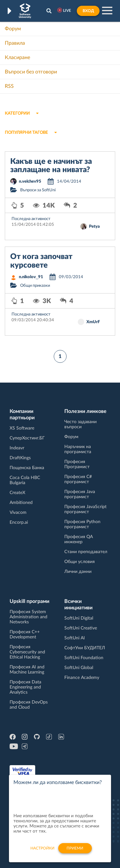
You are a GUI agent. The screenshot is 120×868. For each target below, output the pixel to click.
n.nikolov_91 (31, 277)
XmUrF (93, 322)
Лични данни (78, 572)
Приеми (75, 852)
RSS (9, 86)
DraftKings (20, 458)
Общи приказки (35, 286)
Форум (13, 29)
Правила (15, 43)
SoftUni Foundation (84, 658)
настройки (42, 852)
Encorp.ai (19, 522)
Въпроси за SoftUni (38, 190)
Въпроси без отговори (31, 72)
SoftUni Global (79, 668)
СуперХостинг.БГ (27, 438)
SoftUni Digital (79, 618)
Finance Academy (82, 678)
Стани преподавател (86, 552)
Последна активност (31, 219)
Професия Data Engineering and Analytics (25, 687)
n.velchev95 (30, 182)
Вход (88, 11)
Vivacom (18, 513)
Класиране (17, 57)
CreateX (17, 493)
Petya (94, 227)
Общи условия (80, 562)
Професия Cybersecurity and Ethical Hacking (27, 652)
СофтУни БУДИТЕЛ (85, 648)
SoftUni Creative (81, 628)
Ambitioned (21, 503)
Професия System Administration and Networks (28, 617)
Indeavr (17, 448)
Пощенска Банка (27, 468)
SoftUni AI (75, 638)
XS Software (22, 428)
